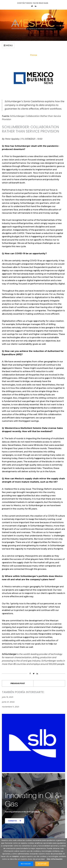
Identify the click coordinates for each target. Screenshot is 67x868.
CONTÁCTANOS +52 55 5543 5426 (33, 3)
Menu (8, 46)
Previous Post (18, 683)
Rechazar (26, 864)
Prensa (34, 55)
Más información (55, 859)
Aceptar (42, 864)
